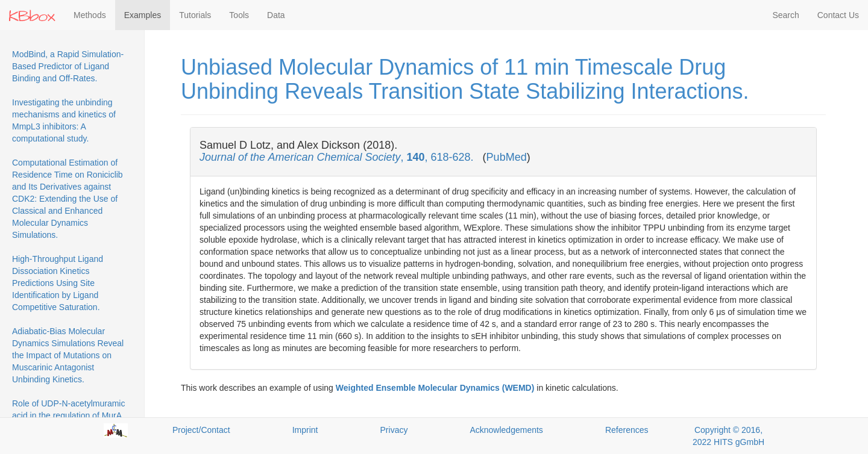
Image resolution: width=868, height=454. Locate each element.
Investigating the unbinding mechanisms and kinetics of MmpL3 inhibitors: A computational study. (64, 120)
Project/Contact (201, 430)
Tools (239, 15)
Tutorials (195, 15)
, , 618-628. (338, 157)
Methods (90, 15)
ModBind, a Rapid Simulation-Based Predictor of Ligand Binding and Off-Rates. (68, 66)
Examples (143, 15)
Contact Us (838, 15)
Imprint (305, 430)
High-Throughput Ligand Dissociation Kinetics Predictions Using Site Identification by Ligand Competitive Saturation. (58, 283)
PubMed (507, 157)
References (627, 430)
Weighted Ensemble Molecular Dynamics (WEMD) (435, 388)
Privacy (394, 430)
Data (276, 15)
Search (785, 15)
